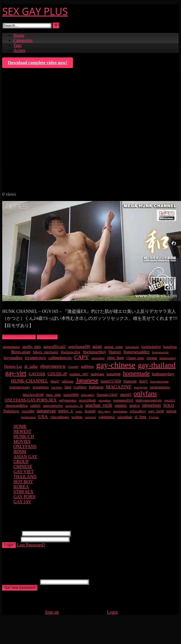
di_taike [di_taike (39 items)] (31, 366)
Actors (19, 50)
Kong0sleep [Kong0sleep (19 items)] (41, 387)
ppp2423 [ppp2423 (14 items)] (170, 400)
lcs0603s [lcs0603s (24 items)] (80, 387)
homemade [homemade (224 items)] (136, 373)
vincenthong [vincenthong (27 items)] (59, 417)
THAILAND (25, 477)
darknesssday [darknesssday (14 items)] (168, 358)
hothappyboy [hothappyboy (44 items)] (163, 374)
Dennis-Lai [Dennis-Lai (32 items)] (13, 366)
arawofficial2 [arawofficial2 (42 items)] (54, 347)
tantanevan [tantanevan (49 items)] (46, 411)
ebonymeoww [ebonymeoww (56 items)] (53, 366)
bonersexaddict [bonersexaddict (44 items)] (137, 352)
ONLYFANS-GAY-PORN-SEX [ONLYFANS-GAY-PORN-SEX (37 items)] (31, 400)
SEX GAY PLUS (35, 11)
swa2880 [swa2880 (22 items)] (28, 411)
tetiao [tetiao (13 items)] (79, 411)
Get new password (20, 588)
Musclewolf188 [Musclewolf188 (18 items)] (33, 395)
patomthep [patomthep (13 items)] (105, 400)
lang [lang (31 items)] (68, 387)
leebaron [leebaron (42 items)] (96, 387)
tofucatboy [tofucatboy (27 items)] (138, 411)
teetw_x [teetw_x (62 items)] (66, 411)
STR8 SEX (23, 492)
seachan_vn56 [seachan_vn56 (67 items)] (99, 405)
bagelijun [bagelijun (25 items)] (170, 347)
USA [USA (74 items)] (43, 417)
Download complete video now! (38, 63)
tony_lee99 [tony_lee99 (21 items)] (156, 411)
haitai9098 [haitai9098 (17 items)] (114, 374)
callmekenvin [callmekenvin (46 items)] (60, 358)
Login (9, 545)
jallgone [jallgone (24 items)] (68, 381)
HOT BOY (23, 482)
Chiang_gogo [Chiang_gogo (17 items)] (135, 358)
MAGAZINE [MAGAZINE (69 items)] (119, 387)
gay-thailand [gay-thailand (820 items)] (157, 365)
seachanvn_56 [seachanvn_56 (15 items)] (74, 406)
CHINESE (23, 467)
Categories (23, 40)
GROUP (21, 462)
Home (19, 35)
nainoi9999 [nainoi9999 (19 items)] (71, 395)
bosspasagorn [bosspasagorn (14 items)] (160, 352)
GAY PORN (24, 497)
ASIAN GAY (25, 457)
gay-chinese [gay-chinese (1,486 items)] (116, 365)
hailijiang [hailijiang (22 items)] (97, 374)
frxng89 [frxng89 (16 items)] (73, 367)
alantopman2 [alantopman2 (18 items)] (11, 347)
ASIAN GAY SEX (19, 337)
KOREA (21, 487)
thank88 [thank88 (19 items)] (90, 411)
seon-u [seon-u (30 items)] (134, 405)
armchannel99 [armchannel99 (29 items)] (79, 347)
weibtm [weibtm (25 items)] (77, 417)
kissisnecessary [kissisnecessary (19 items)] (20, 387)
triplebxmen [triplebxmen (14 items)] (28, 417)
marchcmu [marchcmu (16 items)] (141, 387)
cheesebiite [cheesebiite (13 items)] (98, 358)
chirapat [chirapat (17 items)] (152, 358)
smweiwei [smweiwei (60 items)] (152, 405)
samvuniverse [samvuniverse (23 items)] (53, 406)
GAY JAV (22, 502)
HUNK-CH (47, 337)
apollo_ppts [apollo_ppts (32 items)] (32, 347)
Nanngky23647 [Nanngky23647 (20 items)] (107, 395)
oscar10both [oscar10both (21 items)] (87, 400)
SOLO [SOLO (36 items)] (169, 405)
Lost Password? (31, 545)
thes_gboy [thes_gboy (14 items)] (104, 411)
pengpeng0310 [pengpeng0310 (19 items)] (123, 400)
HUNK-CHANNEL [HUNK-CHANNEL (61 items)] (29, 381)
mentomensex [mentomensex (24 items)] (160, 387)
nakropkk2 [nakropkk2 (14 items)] (88, 395)
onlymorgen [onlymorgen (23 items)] (68, 400)
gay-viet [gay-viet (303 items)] (16, 373)
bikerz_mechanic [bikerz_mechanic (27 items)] (46, 352)
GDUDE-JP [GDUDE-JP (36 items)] (57, 374)
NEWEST (22, 431)
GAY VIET (24, 472)
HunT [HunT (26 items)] (55, 381)
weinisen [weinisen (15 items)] (90, 417)
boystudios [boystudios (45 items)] (13, 358)
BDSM (20, 451)
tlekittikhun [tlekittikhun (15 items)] (120, 411)
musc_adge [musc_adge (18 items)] (53, 395)
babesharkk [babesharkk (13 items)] (132, 347)
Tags (18, 45)
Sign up (52, 612)
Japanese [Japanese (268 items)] (87, 380)
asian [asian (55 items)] (97, 347)
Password (11, 539)
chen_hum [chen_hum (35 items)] (115, 358)
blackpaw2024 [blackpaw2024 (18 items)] (71, 352)
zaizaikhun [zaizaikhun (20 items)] (125, 417)
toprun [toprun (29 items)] (171, 411)
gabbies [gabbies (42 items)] (87, 366)
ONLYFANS (25, 446)
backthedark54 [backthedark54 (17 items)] (151, 347)
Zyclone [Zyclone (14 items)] (154, 417)
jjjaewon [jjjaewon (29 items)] (130, 381)
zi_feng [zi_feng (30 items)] (140, 417)
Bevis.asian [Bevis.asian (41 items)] (21, 352)
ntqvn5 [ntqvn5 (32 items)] (126, 394)
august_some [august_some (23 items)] (114, 347)
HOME (20, 426)
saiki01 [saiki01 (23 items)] (35, 406)
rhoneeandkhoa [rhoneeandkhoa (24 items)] (17, 405)
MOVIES (22, 441)
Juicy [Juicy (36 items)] (143, 381)
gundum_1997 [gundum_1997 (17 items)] (79, 374)
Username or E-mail (20, 582)
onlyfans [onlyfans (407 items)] (145, 394)
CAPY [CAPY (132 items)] (82, 357)
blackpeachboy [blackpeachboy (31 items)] (95, 352)
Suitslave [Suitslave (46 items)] (11, 411)
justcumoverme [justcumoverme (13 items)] (159, 382)
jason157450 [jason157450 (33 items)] (111, 381)
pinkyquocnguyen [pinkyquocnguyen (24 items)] (149, 400)
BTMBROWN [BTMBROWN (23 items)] (35, 358)
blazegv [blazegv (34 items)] (115, 352)
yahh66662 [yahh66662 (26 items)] (107, 417)
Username (11, 533)
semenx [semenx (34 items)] (121, 405)
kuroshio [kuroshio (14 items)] (57, 387)
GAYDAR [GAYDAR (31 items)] (37, 374)
